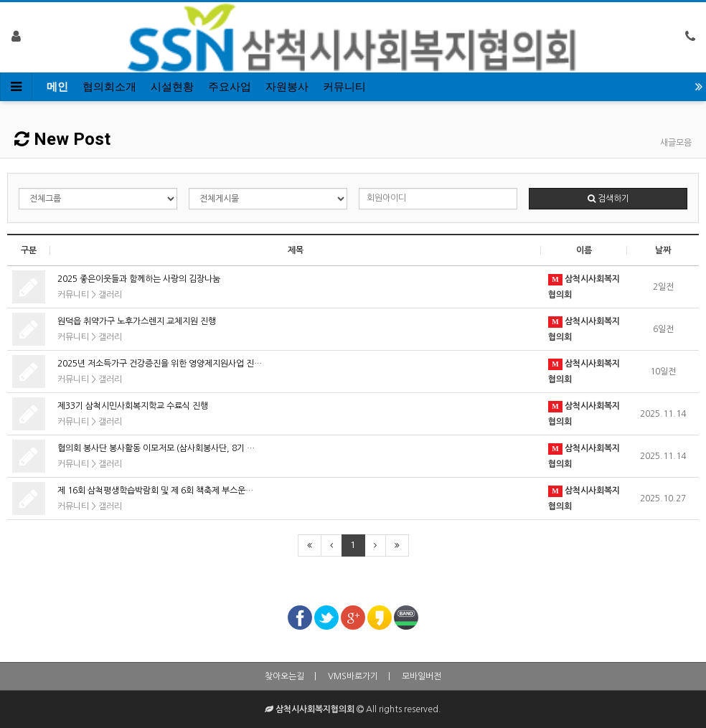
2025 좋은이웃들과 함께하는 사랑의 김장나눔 (139, 279)
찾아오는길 (284, 676)
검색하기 (608, 199)
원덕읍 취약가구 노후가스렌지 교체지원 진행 (137, 321)
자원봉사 (287, 87)
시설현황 (172, 87)
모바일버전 (422, 676)
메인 (57, 87)
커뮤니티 (344, 87)
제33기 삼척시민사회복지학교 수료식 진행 (133, 406)
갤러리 (110, 295)
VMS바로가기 (353, 676)
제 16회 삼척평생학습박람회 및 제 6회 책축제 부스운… (155, 491)
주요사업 (230, 87)
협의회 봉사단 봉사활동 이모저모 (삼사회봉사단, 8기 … (156, 448)
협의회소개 (109, 87)
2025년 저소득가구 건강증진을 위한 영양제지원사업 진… (160, 364)
